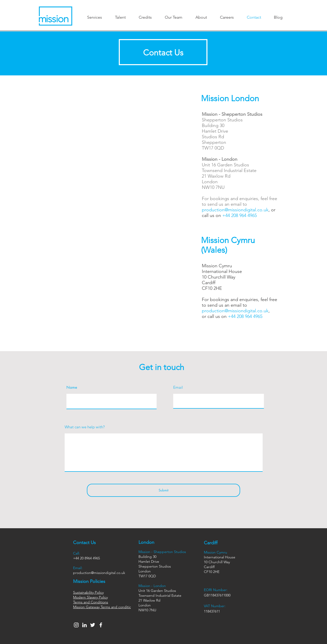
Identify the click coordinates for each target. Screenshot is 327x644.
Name (72, 387)
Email (178, 387)
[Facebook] (101, 625)
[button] (95, 17)
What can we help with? (85, 427)
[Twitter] (93, 625)
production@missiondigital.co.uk (235, 210)
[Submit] (163, 490)
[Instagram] (76, 625)
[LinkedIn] (84, 625)
